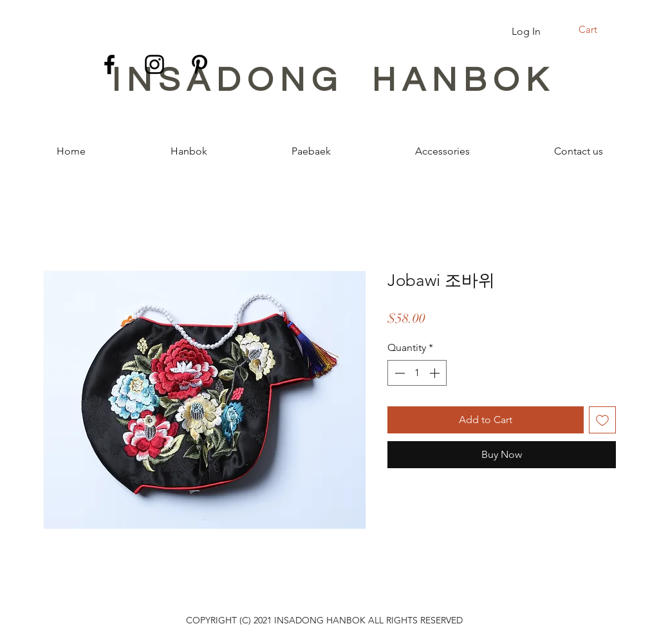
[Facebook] (109, 64)
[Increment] (436, 373)
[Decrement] (398, 373)
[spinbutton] (417, 373)
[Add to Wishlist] (602, 420)
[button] (596, 30)
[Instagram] (154, 64)
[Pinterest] (200, 64)
